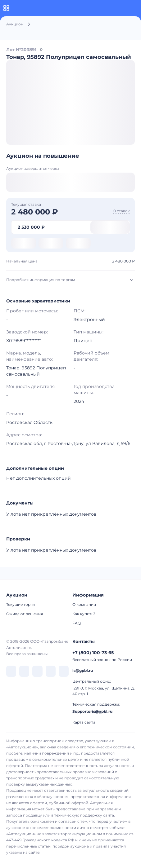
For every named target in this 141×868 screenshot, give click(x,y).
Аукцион (15, 24)
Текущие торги (20, 604)
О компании (84, 604)
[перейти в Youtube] (64, 671)
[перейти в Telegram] (24, 671)
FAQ (77, 623)
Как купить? (84, 614)
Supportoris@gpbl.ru (92, 711)
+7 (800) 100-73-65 (93, 653)
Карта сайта (84, 722)
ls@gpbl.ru (83, 670)
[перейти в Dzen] (37, 671)
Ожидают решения (25, 614)
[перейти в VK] (11, 671)
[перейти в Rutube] (51, 671)
